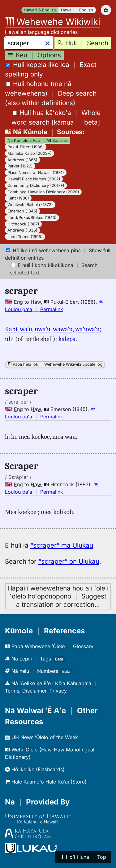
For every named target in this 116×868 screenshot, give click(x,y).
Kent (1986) (18, 198)
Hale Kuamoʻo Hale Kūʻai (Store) (46, 782)
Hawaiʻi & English (40, 10)
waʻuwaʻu (87, 329)
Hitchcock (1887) (23, 224)
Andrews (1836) (22, 230)
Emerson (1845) (22, 211)
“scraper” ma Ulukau (62, 545)
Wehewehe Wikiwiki (53, 22)
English (86, 10)
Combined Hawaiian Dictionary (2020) (43, 192)
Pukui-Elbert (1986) (26, 147)
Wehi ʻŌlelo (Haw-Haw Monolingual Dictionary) (50, 753)
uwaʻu (43, 329)
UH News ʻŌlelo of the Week (41, 737)
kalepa (67, 339)
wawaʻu (63, 329)
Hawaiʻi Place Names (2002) (34, 179)
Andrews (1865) (22, 160)
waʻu (26, 329)
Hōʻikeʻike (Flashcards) (35, 769)
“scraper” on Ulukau (69, 561)
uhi (9, 339)
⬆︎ (83, 857)
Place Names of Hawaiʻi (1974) (36, 173)
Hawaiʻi (68, 10)
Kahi (11, 329)
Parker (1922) (20, 166)
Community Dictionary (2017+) (36, 185)
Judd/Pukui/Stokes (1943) (32, 218)
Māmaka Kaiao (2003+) (30, 153)
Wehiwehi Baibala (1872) (30, 205)
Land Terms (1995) (25, 237)
